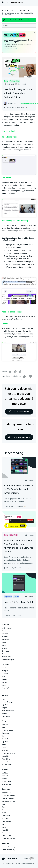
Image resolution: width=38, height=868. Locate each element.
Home (4, 10)
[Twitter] (10, 372)
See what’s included (11, 49)
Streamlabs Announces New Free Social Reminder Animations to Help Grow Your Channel (19, 546)
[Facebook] (15, 372)
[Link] (20, 372)
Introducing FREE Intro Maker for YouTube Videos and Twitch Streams (19, 489)
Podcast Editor (22, 10)
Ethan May (19, 506)
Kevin (20, 616)
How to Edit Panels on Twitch (19, 602)
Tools (11, 10)
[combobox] (19, 25)
